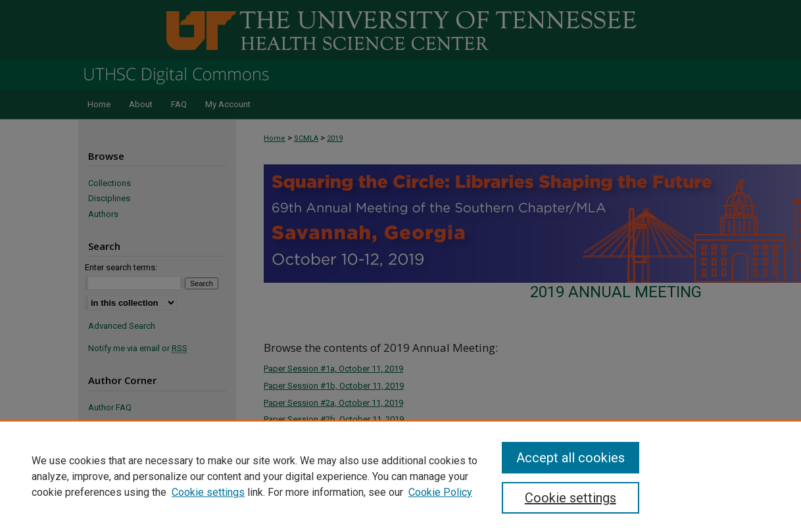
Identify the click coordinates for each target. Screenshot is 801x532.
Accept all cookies (570, 458)
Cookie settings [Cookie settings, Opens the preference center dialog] (570, 498)
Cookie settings (208, 492)
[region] (400, 476)
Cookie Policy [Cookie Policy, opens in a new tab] (440, 492)
